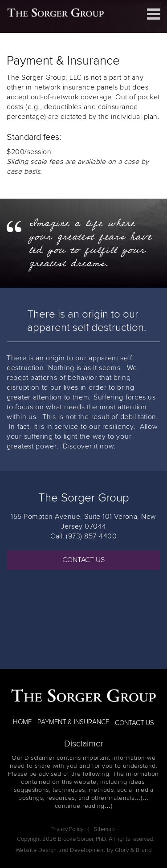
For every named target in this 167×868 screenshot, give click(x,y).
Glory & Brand (133, 850)
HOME (22, 722)
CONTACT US (83, 560)
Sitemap (104, 829)
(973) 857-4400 (91, 536)
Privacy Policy (67, 829)
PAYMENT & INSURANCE (73, 722)
